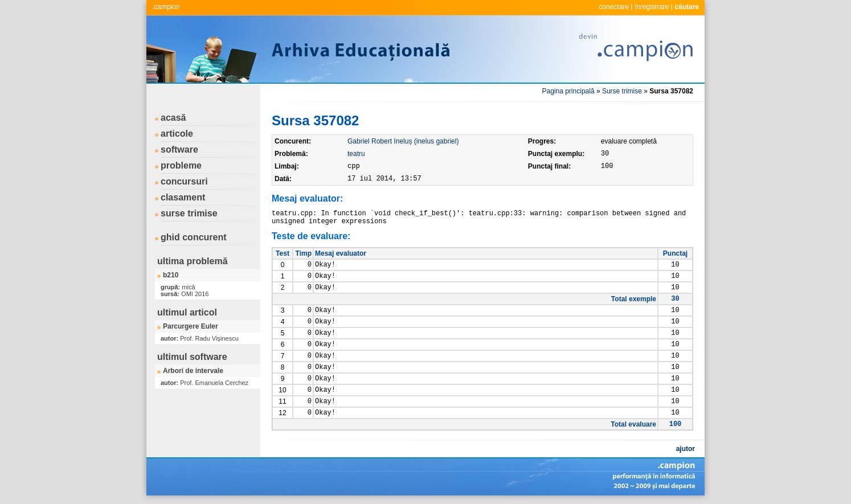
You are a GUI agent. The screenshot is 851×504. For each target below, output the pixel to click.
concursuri (184, 181)
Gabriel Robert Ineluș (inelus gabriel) (403, 141)
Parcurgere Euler (191, 326)
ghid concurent (194, 237)
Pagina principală (568, 91)
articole (177, 134)
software (179, 149)
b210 (171, 275)
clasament (183, 197)
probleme (181, 165)
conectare (614, 7)
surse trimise (189, 213)
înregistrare (652, 7)
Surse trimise (622, 91)
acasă (173, 118)
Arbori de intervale (193, 371)
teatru (356, 154)
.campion (166, 7)
